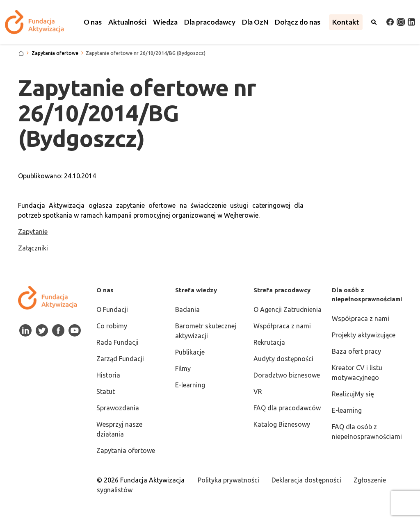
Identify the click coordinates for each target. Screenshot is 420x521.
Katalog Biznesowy (282, 424)
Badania (187, 309)
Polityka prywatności (228, 480)
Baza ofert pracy (356, 351)
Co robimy (112, 326)
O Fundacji (112, 309)
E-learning (190, 385)
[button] (93, 22)
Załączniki (33, 248)
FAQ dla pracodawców (287, 408)
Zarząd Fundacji (120, 359)
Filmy (183, 369)
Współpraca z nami (282, 326)
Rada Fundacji (118, 342)
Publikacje (190, 352)
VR (258, 391)
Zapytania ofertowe (126, 450)
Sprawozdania (118, 408)
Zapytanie (33, 232)
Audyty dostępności (283, 359)
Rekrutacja (269, 342)
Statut (106, 391)
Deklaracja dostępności (306, 480)
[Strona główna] (21, 53)
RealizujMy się (353, 394)
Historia (108, 375)
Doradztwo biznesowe (287, 375)
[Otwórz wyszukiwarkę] (374, 22)
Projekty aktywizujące (364, 335)
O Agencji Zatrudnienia (288, 309)
